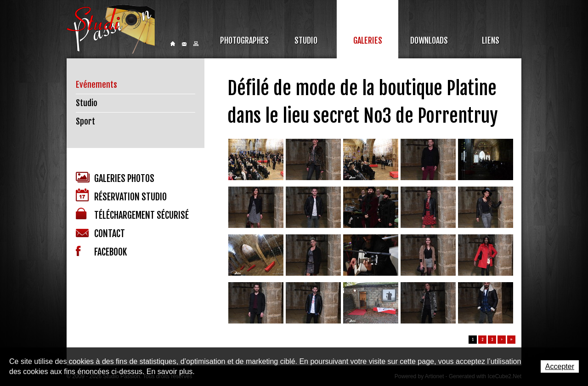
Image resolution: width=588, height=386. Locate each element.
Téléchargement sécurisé (132, 214)
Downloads (429, 40)
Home (173, 44)
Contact (184, 44)
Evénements (96, 85)
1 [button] (473, 340)
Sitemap (196, 44)
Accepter (560, 366)
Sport (85, 121)
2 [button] (483, 340)
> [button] (502, 340)
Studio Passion (111, 29)
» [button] (511, 340)
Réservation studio (121, 196)
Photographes (244, 40)
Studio (306, 40)
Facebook (101, 252)
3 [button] (492, 340)
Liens (491, 40)
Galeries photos (115, 178)
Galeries (368, 40)
